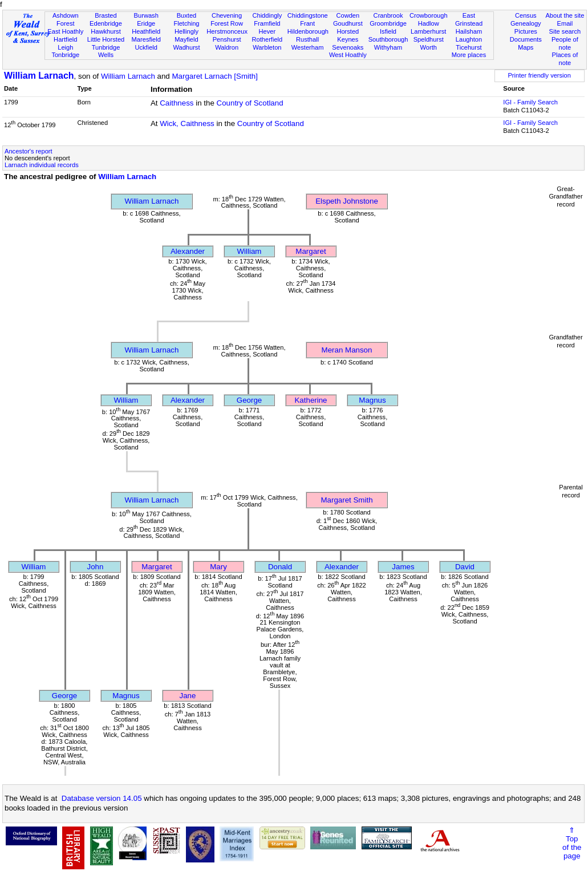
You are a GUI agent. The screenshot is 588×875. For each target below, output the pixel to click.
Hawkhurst (106, 31)
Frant (307, 23)
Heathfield (146, 31)
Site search (565, 31)
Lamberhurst (428, 31)
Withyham (388, 47)
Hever (267, 31)
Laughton (469, 39)
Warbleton (267, 47)
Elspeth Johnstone (347, 201)
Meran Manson (347, 350)
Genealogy (526, 23)
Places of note (565, 59)
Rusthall (307, 39)
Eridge (146, 23)
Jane (188, 696)
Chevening (227, 15)
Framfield (267, 23)
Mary (218, 567)
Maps (526, 47)
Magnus (372, 400)
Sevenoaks (348, 47)
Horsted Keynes (348, 35)
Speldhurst (429, 39)
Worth (429, 47)
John (96, 567)
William (250, 251)
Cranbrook (388, 15)
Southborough (388, 39)
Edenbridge (106, 23)
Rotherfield (267, 39)
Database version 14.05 (102, 798)
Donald (280, 567)
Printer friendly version (539, 75)
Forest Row (227, 23)
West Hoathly (348, 55)
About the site (565, 15)
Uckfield (146, 47)
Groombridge (388, 23)
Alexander (188, 251)
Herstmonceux (227, 31)
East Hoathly (65, 31)
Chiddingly (267, 15)
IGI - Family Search (530, 102)
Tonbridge (65, 55)
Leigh (65, 47)
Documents (526, 39)
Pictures (526, 31)
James (403, 567)
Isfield (388, 31)
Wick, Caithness (187, 123)
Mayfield (186, 39)
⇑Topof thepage (572, 843)
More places (469, 55)
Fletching (186, 23)
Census (526, 15)
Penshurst (227, 39)
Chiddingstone (308, 15)
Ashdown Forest (66, 19)
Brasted (106, 15)
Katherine (311, 400)
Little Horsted (106, 39)
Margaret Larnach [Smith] (214, 76)
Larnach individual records (42, 165)
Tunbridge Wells (106, 51)
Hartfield (65, 39)
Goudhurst (348, 23)
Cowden (348, 15)
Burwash (146, 15)
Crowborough (429, 15)
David (465, 567)
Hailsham (469, 31)
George (249, 400)
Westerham (308, 47)
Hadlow (429, 23)
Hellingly (186, 31)
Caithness (177, 103)
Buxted (187, 15)
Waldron (227, 47)
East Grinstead (469, 19)
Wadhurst (186, 47)
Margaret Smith (346, 500)
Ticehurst (469, 47)
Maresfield (146, 39)
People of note (565, 43)
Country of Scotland (250, 103)
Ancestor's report (29, 151)
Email (565, 23)
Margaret (311, 251)
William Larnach (39, 76)
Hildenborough (308, 31)
